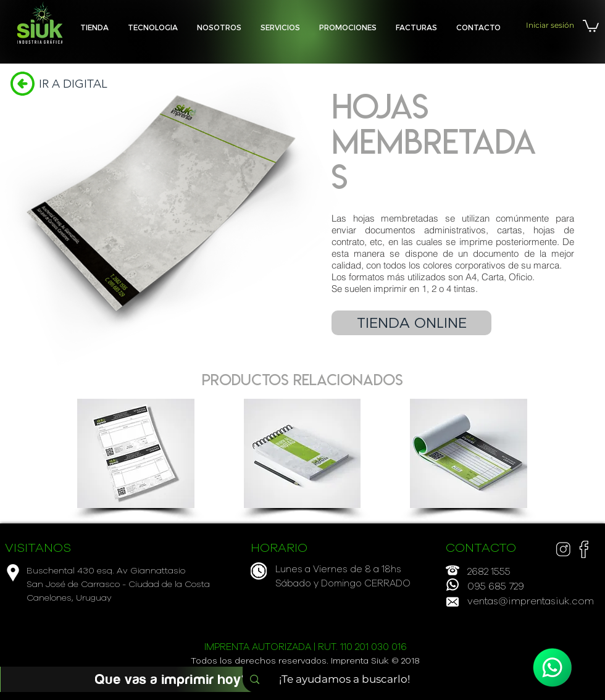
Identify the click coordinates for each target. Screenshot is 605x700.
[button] (280, 27)
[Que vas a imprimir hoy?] (172, 679)
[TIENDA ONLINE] (411, 323)
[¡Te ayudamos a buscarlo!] (348, 680)
